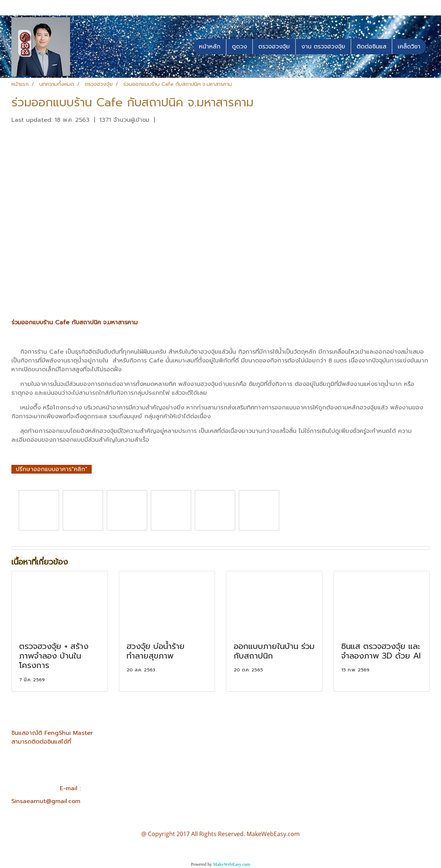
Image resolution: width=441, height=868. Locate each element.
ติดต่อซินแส (371, 47)
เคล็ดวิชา (409, 47)
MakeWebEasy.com (232, 864)
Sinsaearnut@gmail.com (46, 801)
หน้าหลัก (210, 47)
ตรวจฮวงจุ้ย (274, 47)
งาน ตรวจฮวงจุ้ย (323, 47)
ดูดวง (239, 47)
